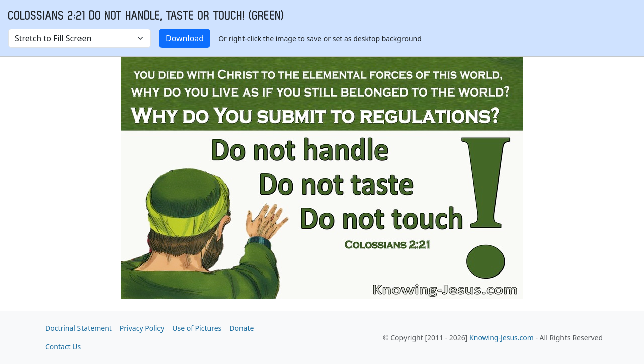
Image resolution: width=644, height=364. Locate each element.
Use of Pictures (197, 328)
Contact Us (63, 347)
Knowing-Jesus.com (502, 338)
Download (185, 38)
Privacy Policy (142, 328)
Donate (242, 328)
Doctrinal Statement (78, 328)
